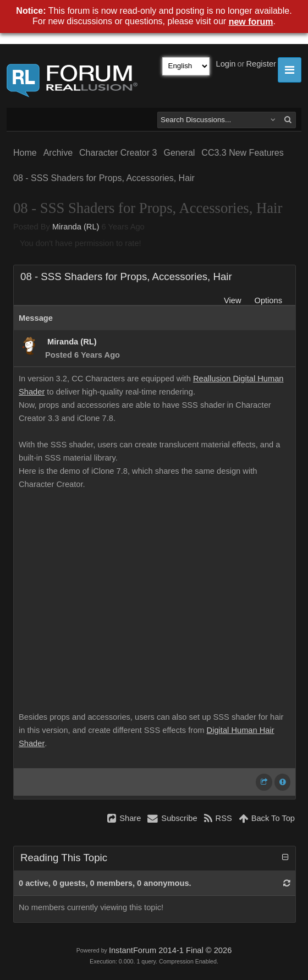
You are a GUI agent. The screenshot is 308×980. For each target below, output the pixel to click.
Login (226, 64)
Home (25, 153)
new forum (251, 22)
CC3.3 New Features (242, 153)
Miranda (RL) (76, 227)
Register (261, 64)
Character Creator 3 (118, 153)
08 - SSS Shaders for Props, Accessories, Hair (104, 178)
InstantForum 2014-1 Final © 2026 (170, 950)
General (179, 153)
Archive (58, 153)
